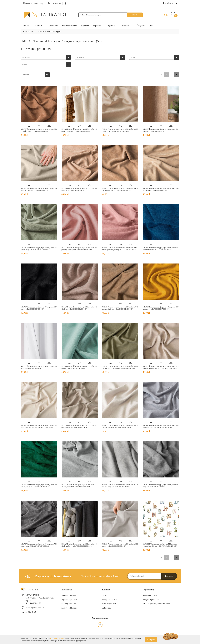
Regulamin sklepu (150, 595)
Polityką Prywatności (57, 638)
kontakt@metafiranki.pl (35, 607)
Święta (141, 26)
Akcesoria (127, 26)
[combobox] (46, 57)
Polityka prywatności (151, 600)
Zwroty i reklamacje (69, 608)
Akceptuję (151, 639)
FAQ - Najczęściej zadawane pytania (157, 604)
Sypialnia (98, 26)
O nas (104, 595)
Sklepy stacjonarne (109, 600)
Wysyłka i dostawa (69, 595)
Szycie (85, 26)
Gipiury (40, 26)
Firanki (27, 26)
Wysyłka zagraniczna (70, 600)
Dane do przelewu (109, 604)
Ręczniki (112, 26)
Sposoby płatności (69, 604)
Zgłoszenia (106, 608)
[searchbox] (44, 57)
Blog (151, 26)
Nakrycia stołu (69, 26)
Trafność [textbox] (26, 75)
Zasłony (53, 26)
